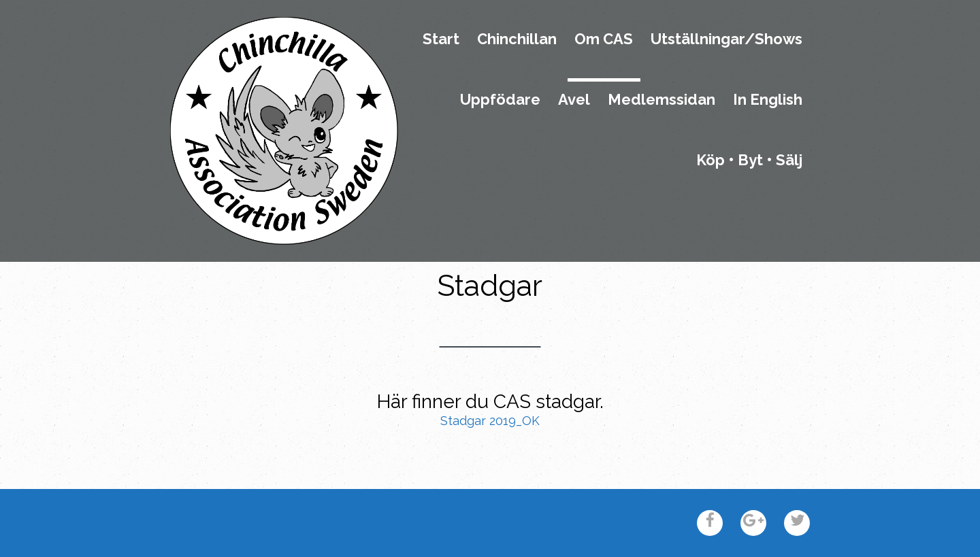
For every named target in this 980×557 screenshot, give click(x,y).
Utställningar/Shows (726, 39)
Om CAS (604, 39)
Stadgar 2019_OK (490, 421)
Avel (574, 100)
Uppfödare (500, 100)
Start (441, 39)
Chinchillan (517, 39)
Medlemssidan (661, 100)
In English (768, 100)
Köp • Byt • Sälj (749, 161)
